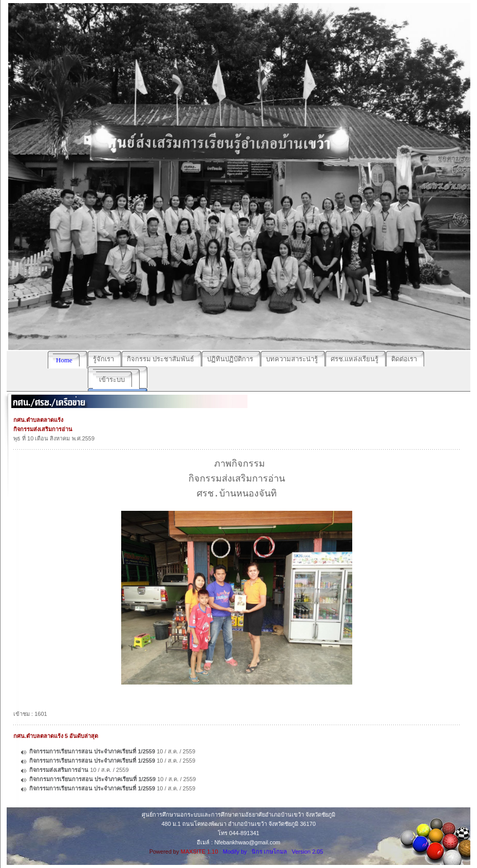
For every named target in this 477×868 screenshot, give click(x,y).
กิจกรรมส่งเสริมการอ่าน (59, 770)
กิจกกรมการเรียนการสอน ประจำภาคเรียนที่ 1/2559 (92, 779)
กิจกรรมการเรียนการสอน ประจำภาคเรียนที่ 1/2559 (92, 751)
